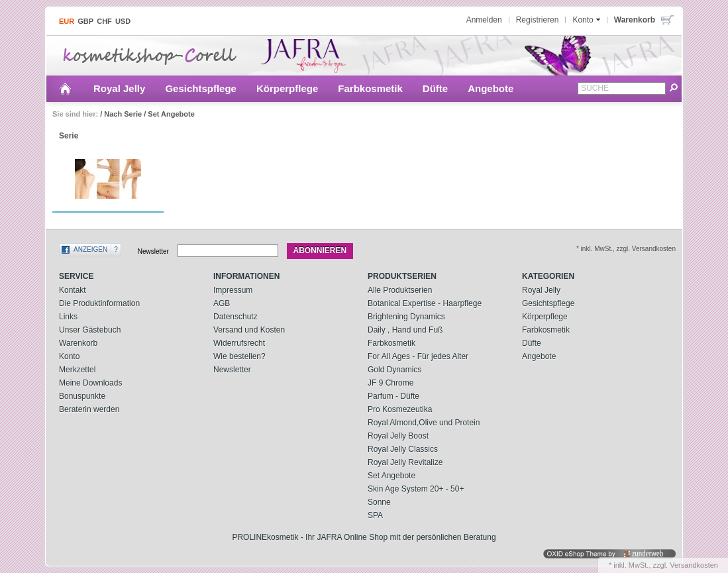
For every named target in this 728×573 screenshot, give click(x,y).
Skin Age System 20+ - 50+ (416, 489)
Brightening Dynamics (406, 317)
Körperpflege (287, 88)
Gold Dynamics (394, 370)
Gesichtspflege (201, 88)
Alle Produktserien (400, 290)
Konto (69, 356)
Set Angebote (171, 114)
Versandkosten (694, 565)
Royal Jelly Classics (403, 449)
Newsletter (153, 251)
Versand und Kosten (249, 330)
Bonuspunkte (82, 396)
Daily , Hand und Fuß (405, 330)
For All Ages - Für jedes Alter (418, 356)
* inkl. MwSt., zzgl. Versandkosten (626, 249)
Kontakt (73, 290)
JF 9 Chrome (390, 383)
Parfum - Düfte (393, 396)
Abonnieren (320, 250)
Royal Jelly (119, 88)
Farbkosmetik (370, 88)
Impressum (233, 290)
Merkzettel (77, 370)
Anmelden (484, 20)
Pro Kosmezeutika (400, 409)
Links (68, 317)
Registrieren (538, 20)
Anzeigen (90, 249)
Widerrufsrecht (239, 343)
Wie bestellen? (239, 356)
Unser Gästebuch (90, 330)
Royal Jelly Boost (398, 436)
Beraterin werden (89, 409)
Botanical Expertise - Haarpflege (425, 303)
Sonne (379, 502)
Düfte (435, 88)
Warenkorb (78, 343)
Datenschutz (235, 317)
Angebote (491, 88)
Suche (595, 88)
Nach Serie (123, 114)
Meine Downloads (90, 383)
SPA (375, 515)
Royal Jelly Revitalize (405, 462)
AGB (222, 303)
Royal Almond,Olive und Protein (424, 423)
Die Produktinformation (99, 303)
